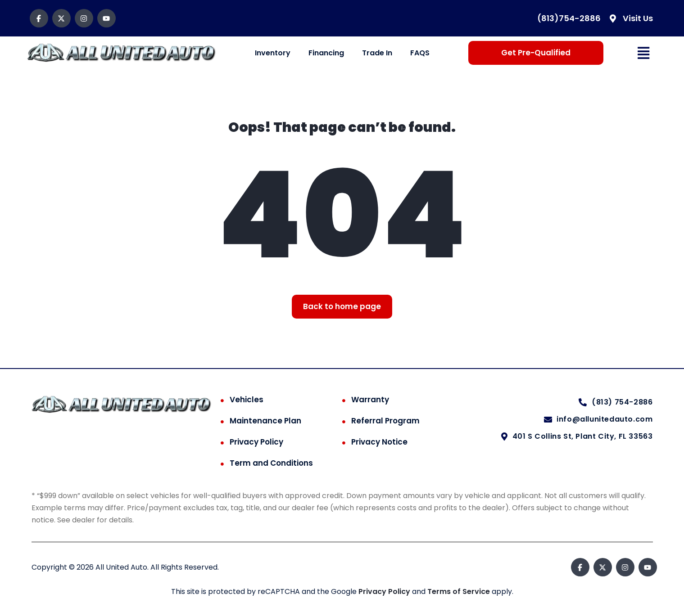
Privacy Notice (379, 442)
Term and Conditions (271, 463)
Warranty (370, 400)
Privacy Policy (256, 442)
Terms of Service (460, 591)
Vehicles (247, 400)
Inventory (273, 53)
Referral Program (385, 421)
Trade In (377, 53)
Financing (326, 53)
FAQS (420, 53)
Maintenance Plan (265, 421)
